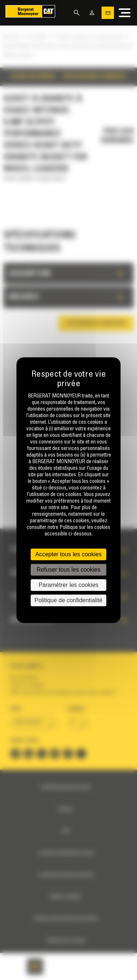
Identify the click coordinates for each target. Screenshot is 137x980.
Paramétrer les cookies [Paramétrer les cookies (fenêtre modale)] (69, 585)
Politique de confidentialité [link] (69, 600)
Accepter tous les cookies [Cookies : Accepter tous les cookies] (68, 554)
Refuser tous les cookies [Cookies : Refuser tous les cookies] (68, 570)
